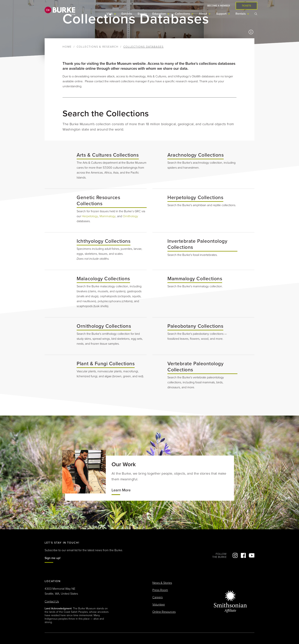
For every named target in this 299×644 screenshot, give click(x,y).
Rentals (241, 14)
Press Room (160, 590)
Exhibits (127, 14)
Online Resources (164, 612)
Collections (183, 14)
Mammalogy (108, 216)
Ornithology (130, 216)
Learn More (121, 490)
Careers (158, 597)
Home (67, 47)
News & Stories (162, 583)
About (203, 14)
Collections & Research (98, 47)
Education (160, 14)
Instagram (235, 555)
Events (142, 14)
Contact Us (52, 602)
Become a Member (219, 6)
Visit (110, 14)
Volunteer (159, 605)
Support (222, 14)
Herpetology (90, 216)
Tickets (246, 6)
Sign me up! (53, 558)
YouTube (252, 555)
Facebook (243, 555)
